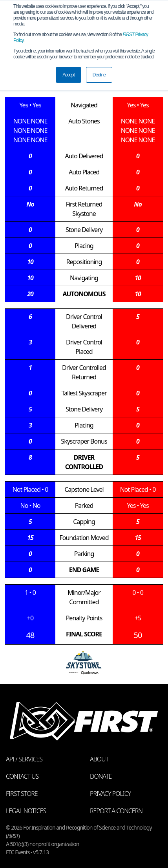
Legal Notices (26, 811)
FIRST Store (22, 794)
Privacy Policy (110, 794)
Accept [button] (68, 75)
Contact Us (22, 776)
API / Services (24, 759)
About (99, 759)
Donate (101, 776)
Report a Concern (116, 811)
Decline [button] (99, 75)
